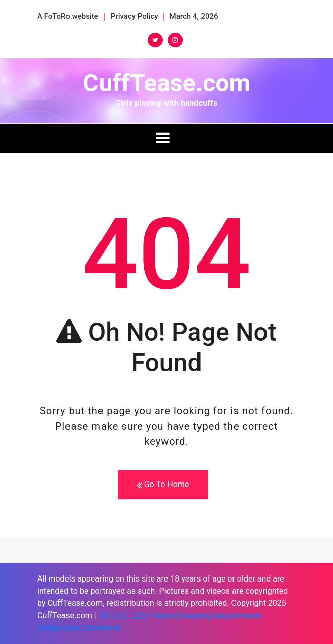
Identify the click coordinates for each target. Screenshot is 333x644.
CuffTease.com (166, 83)
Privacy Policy (135, 16)
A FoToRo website (68, 16)
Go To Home (163, 485)
